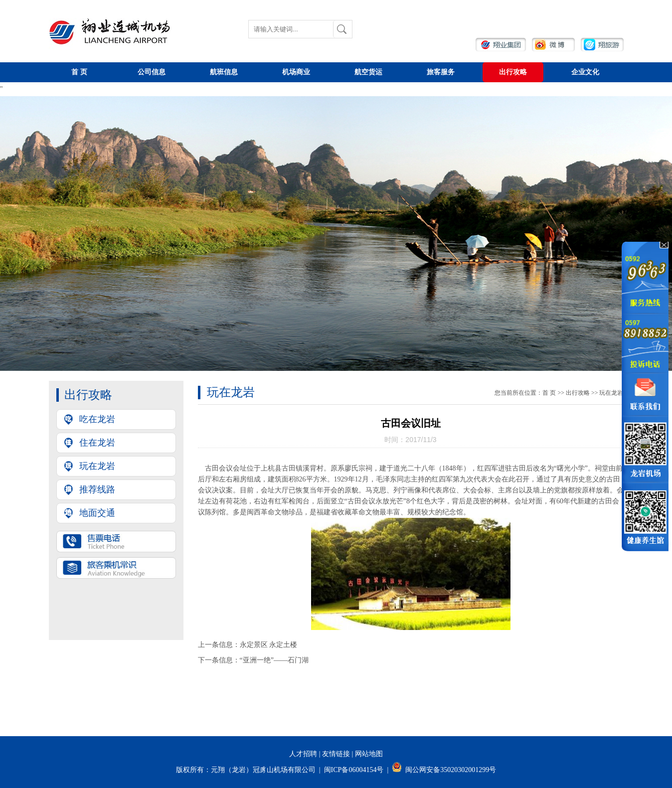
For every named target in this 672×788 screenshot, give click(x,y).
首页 (79, 72)
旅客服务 (441, 72)
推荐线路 (97, 489)
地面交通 (97, 513)
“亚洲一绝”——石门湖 (274, 660)
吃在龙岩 (97, 419)
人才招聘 (303, 754)
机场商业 (296, 72)
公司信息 (152, 72)
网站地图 (369, 754)
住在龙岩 (97, 443)
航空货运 (368, 72)
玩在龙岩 (97, 466)
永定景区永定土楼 (269, 645)
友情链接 (336, 754)
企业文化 (585, 72)
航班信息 (224, 72)
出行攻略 (513, 72)
